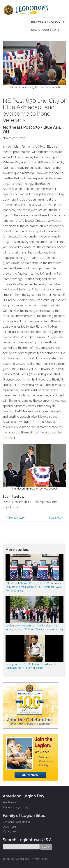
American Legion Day (16, 807)
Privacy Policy (40, 859)
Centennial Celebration (16, 822)
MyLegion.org (11, 831)
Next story (56, 518)
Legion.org (9, 827)
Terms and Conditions (16, 859)
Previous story (15, 518)
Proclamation (11, 802)
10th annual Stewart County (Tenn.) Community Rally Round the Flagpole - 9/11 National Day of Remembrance (34, 587)
